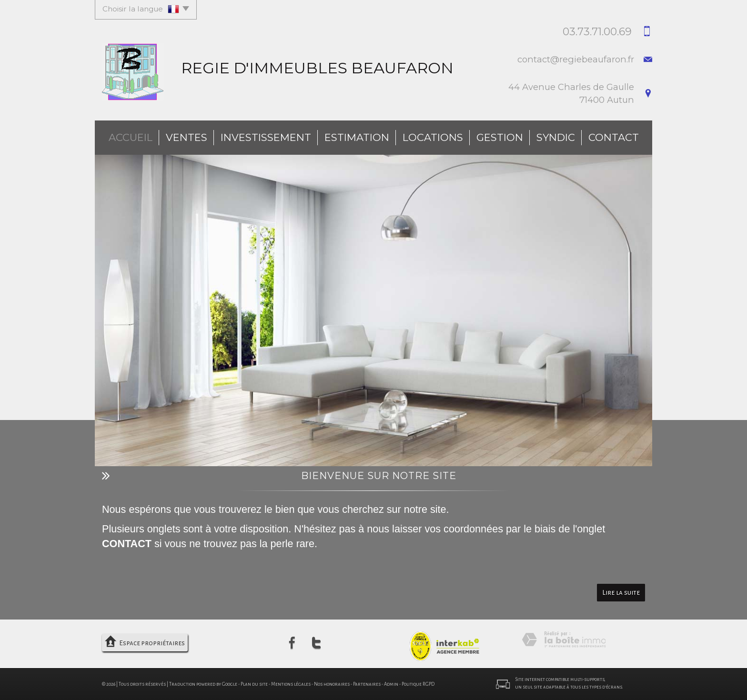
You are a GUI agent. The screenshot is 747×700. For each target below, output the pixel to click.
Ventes (187, 137)
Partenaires (367, 684)
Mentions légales (291, 684)
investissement (266, 137)
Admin (391, 684)
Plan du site (254, 684)
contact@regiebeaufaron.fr (576, 59)
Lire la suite (621, 593)
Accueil (131, 137)
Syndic (556, 137)
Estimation (357, 137)
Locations (433, 137)
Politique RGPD (418, 684)
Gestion (500, 137)
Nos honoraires (332, 684)
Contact (614, 137)
